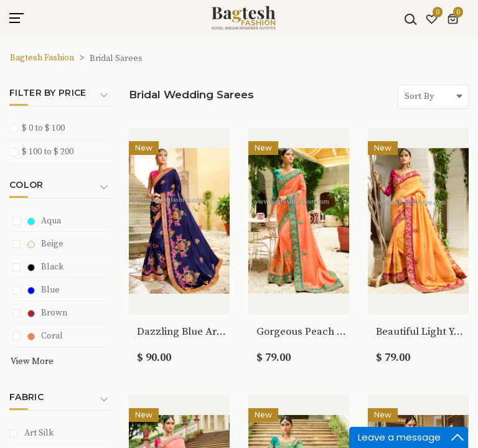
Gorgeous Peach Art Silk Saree (302, 332)
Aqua (44, 221)
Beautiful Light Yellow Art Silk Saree (421, 332)
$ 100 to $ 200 (45, 152)
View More (32, 362)
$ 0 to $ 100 (41, 128)
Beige (45, 244)
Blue (44, 290)
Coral (45, 336)
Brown (47, 313)
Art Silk (39, 433)
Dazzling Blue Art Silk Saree (182, 332)
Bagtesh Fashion (42, 58)
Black (45, 267)
